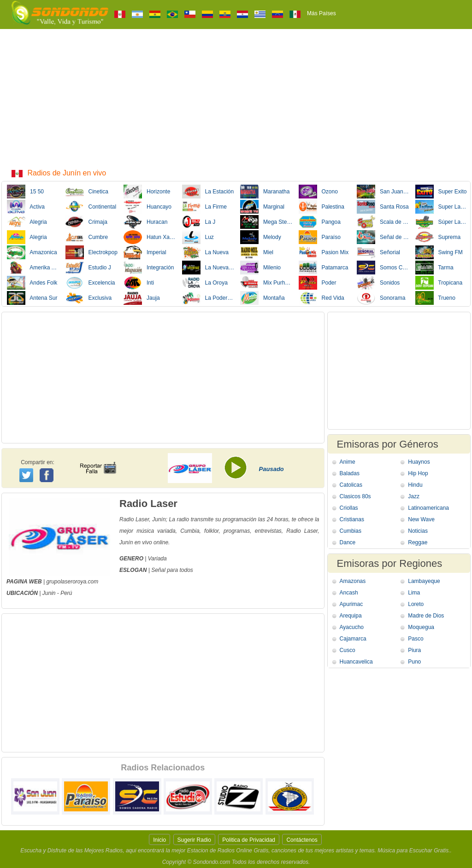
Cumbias (351, 531)
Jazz (414, 496)
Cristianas (352, 519)
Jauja (142, 298)
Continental (91, 207)
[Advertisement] (236, 98)
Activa (26, 207)
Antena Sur (32, 298)
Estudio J (88, 268)
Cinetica (87, 192)
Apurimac (351, 604)
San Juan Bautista (383, 192)
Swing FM (439, 252)
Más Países (322, 13)
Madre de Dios (426, 616)
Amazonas (353, 581)
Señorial (378, 252)
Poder (318, 283)
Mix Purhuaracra (266, 283)
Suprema (438, 237)
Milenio (260, 268)
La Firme (204, 207)
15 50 (25, 192)
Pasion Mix (324, 252)
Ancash (349, 593)
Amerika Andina (33, 268)
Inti (139, 283)
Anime (348, 462)
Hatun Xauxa (150, 237)
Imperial (145, 252)
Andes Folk (32, 283)
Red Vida (322, 298)
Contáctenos (302, 840)
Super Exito (441, 192)
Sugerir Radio (194, 840)
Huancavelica (356, 662)
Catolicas (351, 485)
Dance (348, 542)
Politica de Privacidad (249, 840)
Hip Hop (418, 473)
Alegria (27, 222)
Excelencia (90, 283)
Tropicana (439, 283)
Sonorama (381, 298)
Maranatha (265, 192)
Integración (149, 268)
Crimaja (86, 222)
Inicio (159, 840)
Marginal (262, 207)
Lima (414, 593)
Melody (261, 237)
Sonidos (378, 283)
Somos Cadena (383, 268)
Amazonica (32, 252)
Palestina (322, 207)
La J (199, 222)
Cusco (348, 650)
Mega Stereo (266, 222)
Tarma (434, 268)
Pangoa (320, 222)
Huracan (145, 222)
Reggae (418, 542)
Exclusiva (89, 298)
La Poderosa (208, 298)
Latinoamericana (428, 508)
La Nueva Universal (208, 268)
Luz (198, 237)
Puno (414, 662)
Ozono (318, 192)
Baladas (350, 473)
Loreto (416, 604)
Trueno (435, 298)
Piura (414, 650)
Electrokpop (91, 252)
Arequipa (351, 616)
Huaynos (419, 462)
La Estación (208, 192)
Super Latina (442, 207)
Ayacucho (352, 627)
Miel (257, 252)
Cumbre (87, 237)
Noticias (418, 531)
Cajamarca (353, 639)
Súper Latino (442, 222)
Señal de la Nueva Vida (383, 237)
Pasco (416, 639)
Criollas (349, 508)
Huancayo (147, 207)
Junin (49, 593)
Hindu (415, 485)
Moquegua (421, 627)
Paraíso (320, 237)
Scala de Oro (383, 222)
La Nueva (205, 252)
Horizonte (147, 192)
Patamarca (324, 268)
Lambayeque (424, 581)
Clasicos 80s (355, 496)
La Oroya (205, 283)
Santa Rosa (383, 207)
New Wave (421, 519)
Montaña (263, 298)
